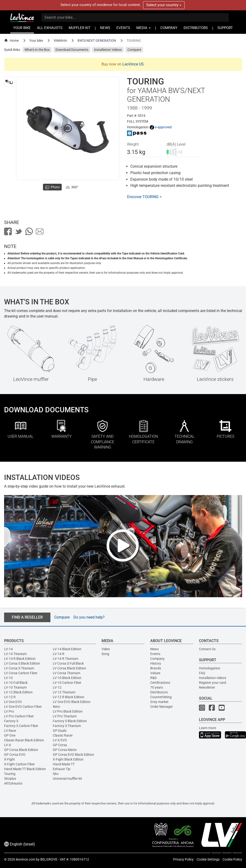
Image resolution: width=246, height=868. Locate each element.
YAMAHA (60, 41)
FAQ (202, 673)
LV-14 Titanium (15, 654)
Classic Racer (63, 735)
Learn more (207, 728)
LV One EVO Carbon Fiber (23, 707)
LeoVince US (133, 64)
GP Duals (60, 731)
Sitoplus (10, 779)
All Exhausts (13, 783)
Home (11, 40)
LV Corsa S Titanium (19, 668)
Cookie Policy (232, 859)
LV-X (8, 745)
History (156, 663)
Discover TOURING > (144, 197)
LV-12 (57, 687)
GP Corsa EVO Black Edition (73, 755)
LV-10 (8, 678)
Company (157, 659)
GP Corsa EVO (15, 755)
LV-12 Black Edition (18, 692)
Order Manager (162, 707)
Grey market (159, 702)
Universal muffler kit (67, 779)
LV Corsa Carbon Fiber (21, 673)
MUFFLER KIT (80, 28)
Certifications (160, 683)
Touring (10, 774)
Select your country (164, 5)
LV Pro (9, 711)
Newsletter (207, 687)
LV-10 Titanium (15, 687)
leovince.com (26, 859)
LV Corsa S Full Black (68, 663)
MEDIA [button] (144, 28)
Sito (56, 774)
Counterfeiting (161, 697)
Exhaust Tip (62, 769)
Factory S (11, 721)
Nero (56, 707)
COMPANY (169, 28)
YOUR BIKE (22, 28)
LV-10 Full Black (16, 683)
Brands (156, 668)
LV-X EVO (60, 740)
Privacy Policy (183, 859)
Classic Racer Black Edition (24, 740)
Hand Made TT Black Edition (25, 769)
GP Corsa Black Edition (21, 750)
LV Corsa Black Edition (69, 668)
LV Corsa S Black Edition (22, 663)
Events (155, 654)
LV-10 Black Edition (67, 678)
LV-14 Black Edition (67, 649)
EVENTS (123, 28)
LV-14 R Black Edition (20, 659)
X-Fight (9, 759)
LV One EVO (13, 702)
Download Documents (72, 50)
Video (106, 649)
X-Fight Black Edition (68, 759)
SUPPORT (225, 28)
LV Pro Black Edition (68, 711)
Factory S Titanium (67, 726)
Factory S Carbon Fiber (21, 726)
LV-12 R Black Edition (69, 697)
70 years (157, 687)
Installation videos (213, 678)
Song (105, 654)
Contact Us (207, 649)
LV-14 (8, 649)
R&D (153, 678)
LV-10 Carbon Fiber (67, 683)
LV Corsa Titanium (66, 673)
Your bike (36, 41)
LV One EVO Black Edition (72, 702)
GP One (10, 735)
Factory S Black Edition (70, 721)
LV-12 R (10, 697)
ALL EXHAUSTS (50, 28)
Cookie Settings (208, 859)
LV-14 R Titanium (66, 659)
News (154, 649)
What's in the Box (37, 50)
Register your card (213, 683)
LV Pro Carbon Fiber (19, 716)
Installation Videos (108, 50)
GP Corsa (60, 745)
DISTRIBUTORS (196, 28)
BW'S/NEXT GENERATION (97, 41)
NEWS (105, 28)
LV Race (10, 731)
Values (155, 673)
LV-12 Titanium (64, 692)
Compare (134, 50)
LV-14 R (59, 654)
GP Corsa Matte (65, 750)
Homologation (210, 668)
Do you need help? (89, 617)
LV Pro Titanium (65, 716)
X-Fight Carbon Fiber (19, 764)
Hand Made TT (64, 764)
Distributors (159, 692)
